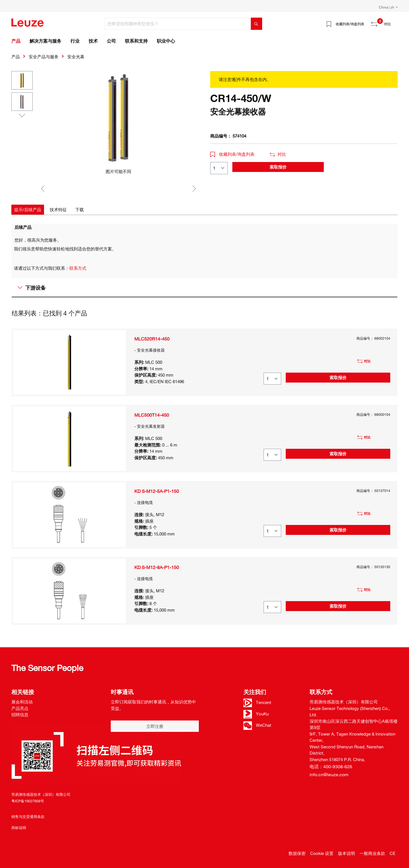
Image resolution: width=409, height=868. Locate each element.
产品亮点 (20, 708)
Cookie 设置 (322, 853)
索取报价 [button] (278, 167)
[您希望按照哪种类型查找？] (178, 24)
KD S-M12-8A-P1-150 (157, 567)
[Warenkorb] (394, 22)
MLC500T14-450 (152, 415)
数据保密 (297, 853)
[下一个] (194, 188)
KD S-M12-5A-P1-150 (157, 491)
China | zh (387, 7)
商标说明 (19, 828)
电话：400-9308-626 (331, 767)
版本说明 (347, 853)
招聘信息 (20, 715)
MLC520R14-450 (152, 339)
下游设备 (32, 288)
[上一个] (43, 188)
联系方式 (78, 268)
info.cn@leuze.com (329, 774)
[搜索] (256, 24)
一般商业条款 (372, 853)
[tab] (28, 210)
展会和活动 (22, 702)
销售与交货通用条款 (28, 817)
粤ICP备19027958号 (28, 801)
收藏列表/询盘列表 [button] (232, 154)
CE (393, 853)
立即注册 (155, 726)
